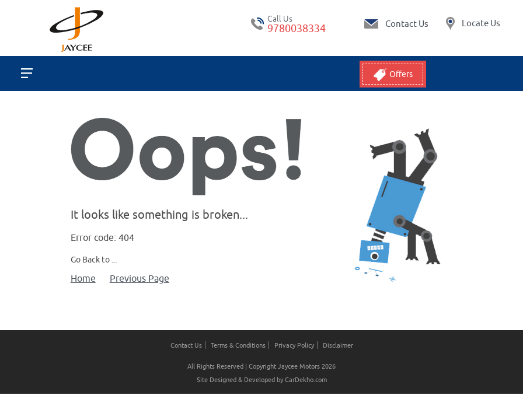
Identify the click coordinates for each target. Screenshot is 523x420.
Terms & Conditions (238, 345)
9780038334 (297, 28)
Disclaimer (338, 345)
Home (83, 278)
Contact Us (186, 345)
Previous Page (140, 278)
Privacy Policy (294, 345)
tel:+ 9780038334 (257, 24)
